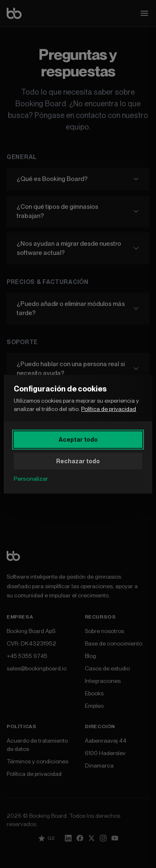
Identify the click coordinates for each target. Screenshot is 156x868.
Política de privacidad (109, 409)
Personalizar (31, 479)
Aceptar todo (78, 440)
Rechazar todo (78, 461)
